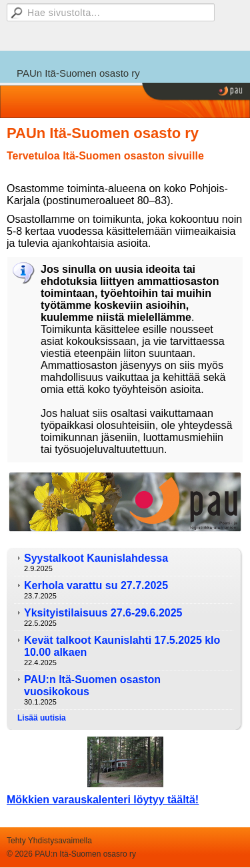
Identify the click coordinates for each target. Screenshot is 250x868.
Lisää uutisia (42, 718)
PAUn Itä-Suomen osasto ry (78, 73)
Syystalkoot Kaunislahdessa (96, 558)
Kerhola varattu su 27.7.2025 (96, 585)
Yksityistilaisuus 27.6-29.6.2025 (103, 613)
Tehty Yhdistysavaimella (49, 841)
